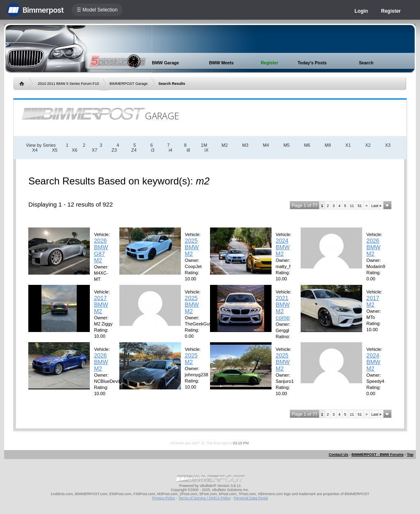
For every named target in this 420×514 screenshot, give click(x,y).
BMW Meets (221, 63)
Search (366, 63)
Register (391, 11)
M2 (225, 145)
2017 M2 (373, 301)
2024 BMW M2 (283, 247)
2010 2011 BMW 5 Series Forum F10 (68, 84)
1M (204, 145)
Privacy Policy (164, 498)
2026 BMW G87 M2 (101, 250)
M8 (328, 145)
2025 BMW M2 (192, 247)
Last (376, 206)
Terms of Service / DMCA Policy (204, 498)
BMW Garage (165, 63)
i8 (188, 150)
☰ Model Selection (97, 10)
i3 (153, 150)
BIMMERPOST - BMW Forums (378, 455)
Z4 (134, 150)
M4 (266, 145)
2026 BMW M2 (373, 247)
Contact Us (338, 455)
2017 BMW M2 (101, 305)
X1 (348, 145)
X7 (95, 150)
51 (360, 206)
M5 (286, 145)
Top (410, 455)
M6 (307, 145)
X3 (388, 145)
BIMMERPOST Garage (129, 84)
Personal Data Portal (251, 498)
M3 (245, 145)
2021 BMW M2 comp (283, 308)
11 (352, 206)
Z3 (114, 150)
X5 (55, 150)
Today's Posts (312, 63)
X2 (368, 145)
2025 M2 (191, 359)
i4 (170, 150)
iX (206, 150)
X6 (74, 150)
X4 (35, 150)
